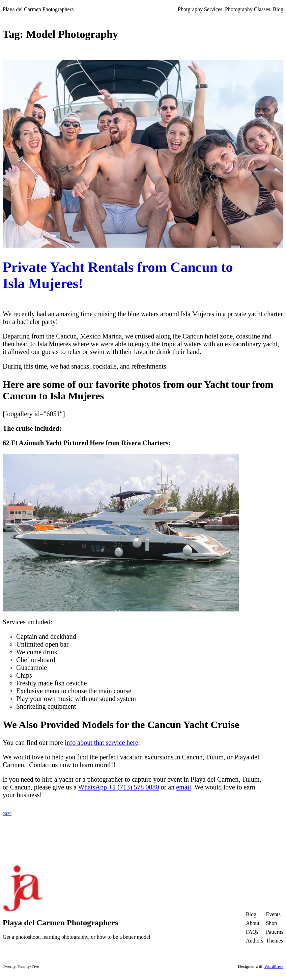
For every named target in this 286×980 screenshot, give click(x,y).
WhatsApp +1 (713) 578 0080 (118, 787)
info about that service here (102, 743)
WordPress (274, 966)
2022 (7, 814)
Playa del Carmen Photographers (38, 9)
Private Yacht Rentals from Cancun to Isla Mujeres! (118, 275)
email (183, 787)
